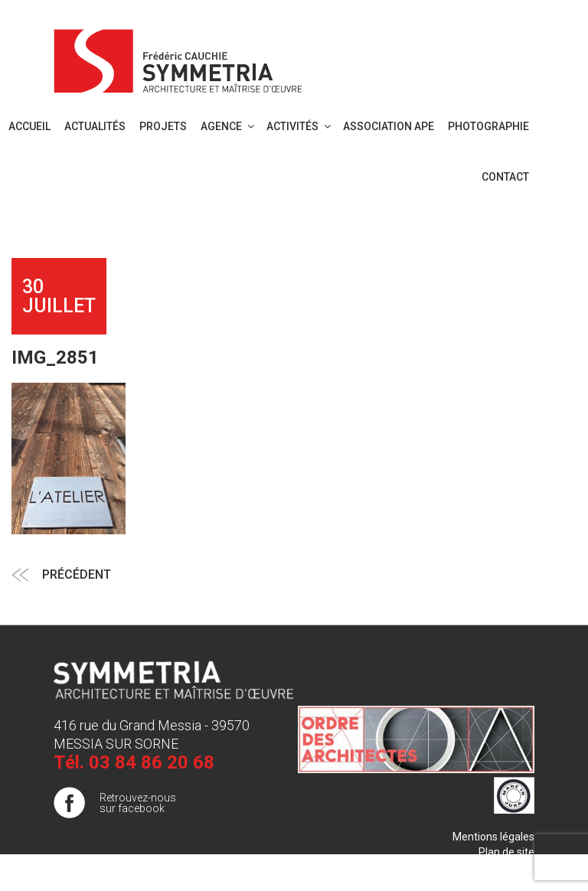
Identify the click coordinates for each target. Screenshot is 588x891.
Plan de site (506, 852)
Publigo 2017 (503, 867)
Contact (505, 177)
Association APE (389, 126)
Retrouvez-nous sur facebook (138, 803)
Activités (300, 126)
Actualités (95, 126)
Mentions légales (493, 837)
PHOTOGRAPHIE (488, 126)
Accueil (29, 126)
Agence (229, 126)
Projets (163, 126)
